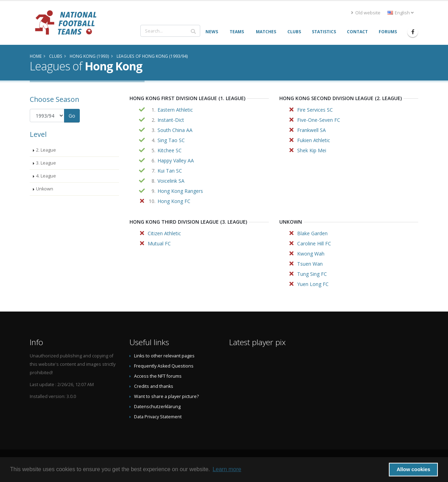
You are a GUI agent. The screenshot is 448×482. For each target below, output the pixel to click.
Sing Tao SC (171, 140)
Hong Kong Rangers (180, 191)
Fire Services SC (315, 110)
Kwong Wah (311, 254)
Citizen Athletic (164, 233)
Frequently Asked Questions (164, 366)
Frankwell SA (311, 130)
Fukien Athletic (314, 140)
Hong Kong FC (174, 201)
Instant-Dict (171, 120)
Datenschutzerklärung (157, 407)
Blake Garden (312, 233)
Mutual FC (159, 243)
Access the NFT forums (158, 376)
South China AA (175, 130)
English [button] (401, 13)
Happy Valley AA (176, 160)
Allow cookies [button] (413, 469)
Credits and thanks (154, 386)
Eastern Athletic (175, 110)
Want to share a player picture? (166, 396)
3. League (46, 163)
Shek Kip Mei (312, 150)
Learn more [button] (227, 469)
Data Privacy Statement (158, 417)
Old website (366, 13)
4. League (46, 176)
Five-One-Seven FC (319, 120)
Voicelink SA (171, 181)
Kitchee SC (170, 150)
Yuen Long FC (313, 284)
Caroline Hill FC (314, 243)
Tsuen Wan (310, 264)
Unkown (45, 189)
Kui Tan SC (170, 171)
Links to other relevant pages (164, 356)
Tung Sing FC (312, 274)
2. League (46, 150)
